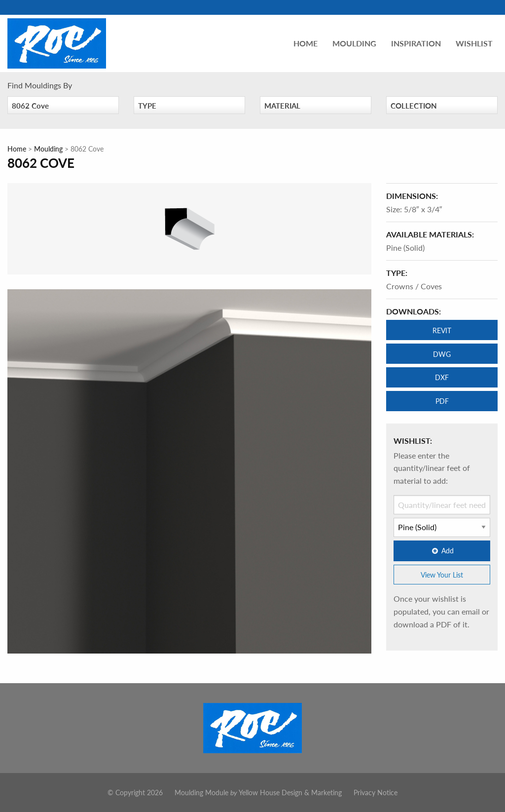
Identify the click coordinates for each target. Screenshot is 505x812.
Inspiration (416, 43)
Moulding (354, 43)
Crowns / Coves (414, 286)
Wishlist (474, 43)
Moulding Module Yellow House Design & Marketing (258, 792)
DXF (442, 377)
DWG (442, 354)
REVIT (442, 330)
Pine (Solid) (405, 248)
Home (306, 43)
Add (442, 550)
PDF (442, 401)
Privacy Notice (376, 792)
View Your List (442, 575)
